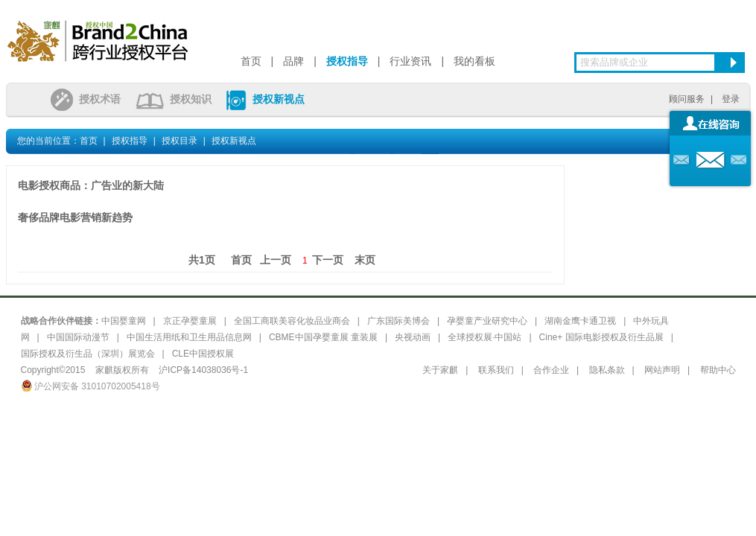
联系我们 (496, 370)
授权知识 (174, 99)
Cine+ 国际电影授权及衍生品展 (601, 337)
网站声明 (662, 370)
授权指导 (347, 61)
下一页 (328, 260)
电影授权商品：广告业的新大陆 (91, 185)
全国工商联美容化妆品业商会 (292, 321)
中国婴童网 (124, 321)
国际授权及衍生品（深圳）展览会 (88, 354)
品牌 (293, 61)
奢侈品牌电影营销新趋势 (75, 217)
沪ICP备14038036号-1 (203, 370)
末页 (365, 260)
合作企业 (551, 370)
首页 (251, 61)
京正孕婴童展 (190, 321)
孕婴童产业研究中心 (487, 321)
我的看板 (474, 61)
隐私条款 (607, 370)
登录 (731, 99)
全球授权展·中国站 (485, 337)
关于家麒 (440, 370)
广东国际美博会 (398, 321)
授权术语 (86, 99)
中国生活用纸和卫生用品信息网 (189, 337)
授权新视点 (266, 99)
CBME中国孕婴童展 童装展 (323, 337)
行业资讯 (410, 61)
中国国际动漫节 (78, 337)
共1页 (202, 260)
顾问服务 (687, 99)
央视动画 (413, 337)
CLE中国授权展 (203, 354)
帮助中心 (718, 370)
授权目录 (180, 141)
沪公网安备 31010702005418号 (90, 386)
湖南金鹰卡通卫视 (580, 321)
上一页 (276, 260)
